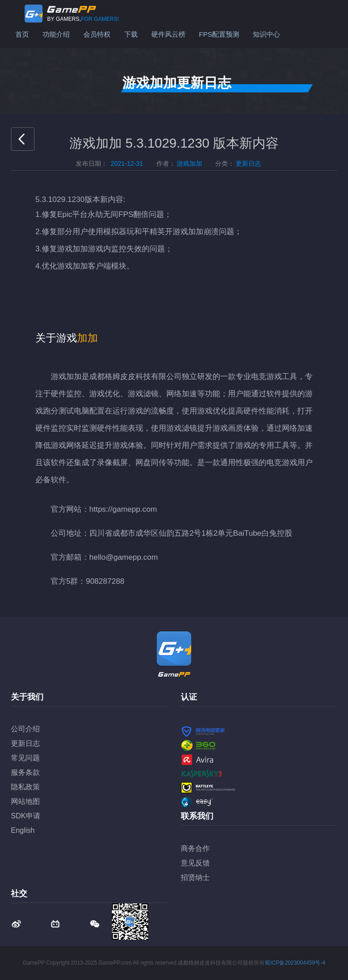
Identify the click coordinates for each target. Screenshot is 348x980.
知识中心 (266, 34)
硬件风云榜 (168, 34)
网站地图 (25, 801)
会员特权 (97, 34)
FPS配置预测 (219, 34)
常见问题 (25, 758)
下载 (131, 34)
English (23, 830)
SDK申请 (26, 816)
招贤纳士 (195, 877)
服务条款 (25, 772)
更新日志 (25, 743)
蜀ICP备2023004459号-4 (295, 963)
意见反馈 (195, 863)
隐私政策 (25, 787)
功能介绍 (56, 34)
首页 (22, 34)
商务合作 (195, 848)
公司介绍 (25, 729)
